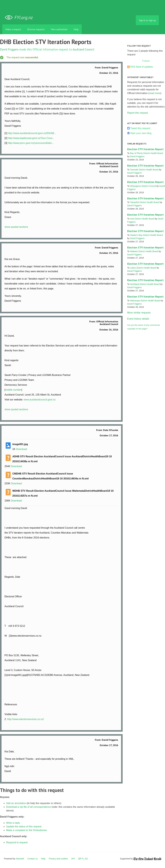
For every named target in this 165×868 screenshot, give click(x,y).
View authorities (59, 29)
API (73, 859)
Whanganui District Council (143, 186)
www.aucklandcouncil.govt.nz (40, 400)
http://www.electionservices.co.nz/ (26, 719)
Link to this (117, 149)
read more (155, 93)
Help (76, 29)
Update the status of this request (24, 827)
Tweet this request (140, 128)
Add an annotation (16, 803)
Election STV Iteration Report (145, 149)
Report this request (138, 113)
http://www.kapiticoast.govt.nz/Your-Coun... (31, 138)
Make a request (13, 29)
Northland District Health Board (145, 284)
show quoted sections (16, 227)
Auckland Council (83, 49)
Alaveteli (20, 859)
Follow (146, 61)
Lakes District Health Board (143, 268)
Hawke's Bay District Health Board (146, 235)
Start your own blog (141, 133)
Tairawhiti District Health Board (145, 202)
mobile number (13, 390)
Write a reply (13, 823)
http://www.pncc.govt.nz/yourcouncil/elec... (31, 143)
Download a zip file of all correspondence (29, 807)
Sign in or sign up (147, 20)
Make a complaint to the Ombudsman (27, 830)
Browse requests (36, 29)
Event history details (138, 319)
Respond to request (17, 842)
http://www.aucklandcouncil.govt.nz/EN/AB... (32, 133)
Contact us (32, 859)
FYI (20, 18)
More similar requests (139, 313)
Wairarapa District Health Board (145, 301)
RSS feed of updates (142, 67)
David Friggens (9, 49)
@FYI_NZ (83, 859)
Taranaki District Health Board (144, 170)
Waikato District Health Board (144, 251)
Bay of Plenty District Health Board (147, 153)
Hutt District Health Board (142, 219)
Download (21, 449)
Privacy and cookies (58, 859)
